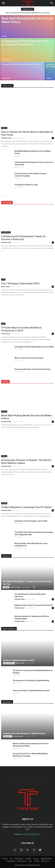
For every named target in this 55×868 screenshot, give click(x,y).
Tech (3, 279)
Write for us (45, 861)
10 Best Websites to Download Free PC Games (26, 507)
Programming (6, 60)
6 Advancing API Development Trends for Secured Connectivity (23, 238)
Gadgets (6, 587)
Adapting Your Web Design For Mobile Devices (24, 733)
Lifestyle (4, 128)
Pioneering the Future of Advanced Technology (32, 369)
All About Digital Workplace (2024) (19, 660)
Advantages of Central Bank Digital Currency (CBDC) (34, 347)
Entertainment (6, 78)
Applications (8, 736)
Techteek (4, 859)
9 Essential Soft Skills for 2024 (26, 185)
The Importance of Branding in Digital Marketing (31, 680)
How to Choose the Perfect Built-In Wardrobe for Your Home (28, 13)
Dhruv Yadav (6, 287)
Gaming (4, 36)
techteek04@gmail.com (32, 834)
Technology (7, 203)
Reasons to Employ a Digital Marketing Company (31, 691)
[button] (52, 3)
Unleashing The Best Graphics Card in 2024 (31, 521)
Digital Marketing (9, 663)
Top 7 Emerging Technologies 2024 (20, 283)
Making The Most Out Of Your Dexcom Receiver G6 (34, 605)
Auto (30, 861)
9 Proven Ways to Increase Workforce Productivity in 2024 (21, 329)
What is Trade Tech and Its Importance (29, 358)
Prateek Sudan (6, 138)
